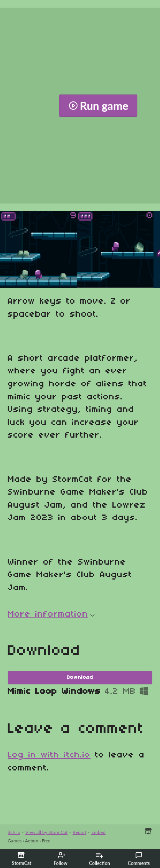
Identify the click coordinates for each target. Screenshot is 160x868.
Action (32, 841)
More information (51, 614)
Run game (98, 106)
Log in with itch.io (49, 755)
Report (79, 832)
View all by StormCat (46, 832)
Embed (98, 832)
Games (15, 841)
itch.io (14, 832)
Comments (139, 859)
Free (46, 841)
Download (80, 678)
